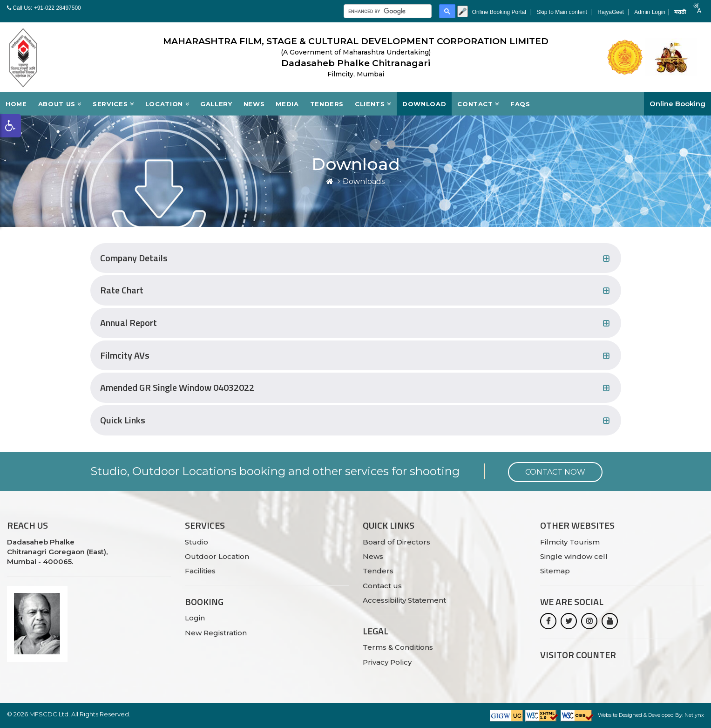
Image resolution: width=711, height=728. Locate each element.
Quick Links (123, 420)
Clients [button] (373, 104)
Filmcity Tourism (570, 542)
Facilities (200, 571)
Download (424, 104)
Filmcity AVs (125, 356)
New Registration (216, 633)
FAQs (520, 104)
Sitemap (555, 571)
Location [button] (167, 104)
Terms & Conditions (398, 647)
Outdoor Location (217, 556)
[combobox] (697, 8)
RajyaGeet (611, 12)
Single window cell (574, 556)
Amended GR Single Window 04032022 (177, 388)
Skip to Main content (562, 12)
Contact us (382, 586)
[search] (387, 11)
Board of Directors (396, 542)
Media (287, 104)
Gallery (216, 104)
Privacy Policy (387, 662)
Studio (196, 542)
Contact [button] (478, 104)
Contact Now (555, 472)
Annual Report (129, 323)
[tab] (356, 258)
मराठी (680, 12)
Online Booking (677, 104)
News (254, 104)
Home (16, 104)
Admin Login (650, 12)
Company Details (134, 258)
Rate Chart (122, 290)
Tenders (327, 104)
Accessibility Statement (404, 600)
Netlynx (694, 715)
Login (195, 618)
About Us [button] (60, 104)
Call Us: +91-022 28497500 (44, 8)
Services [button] (113, 104)
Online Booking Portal (500, 12)
